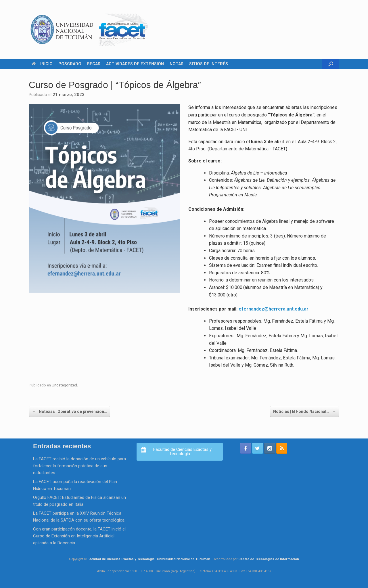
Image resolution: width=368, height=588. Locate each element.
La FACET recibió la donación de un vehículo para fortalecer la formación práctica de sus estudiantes (79, 466)
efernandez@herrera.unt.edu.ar (274, 309)
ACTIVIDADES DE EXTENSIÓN (135, 64)
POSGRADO (70, 64)
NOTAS (177, 64)
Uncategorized (64, 385)
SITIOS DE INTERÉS (209, 64)
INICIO (42, 64)
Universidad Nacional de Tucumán (184, 559)
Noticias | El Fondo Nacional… (305, 411)
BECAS (94, 64)
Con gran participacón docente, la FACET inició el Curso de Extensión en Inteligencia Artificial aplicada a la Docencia (79, 536)
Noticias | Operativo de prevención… (69, 411)
